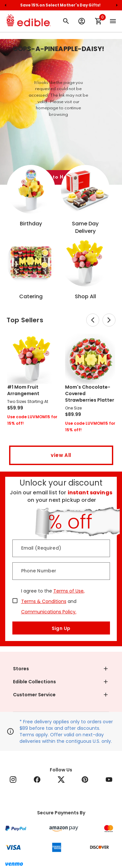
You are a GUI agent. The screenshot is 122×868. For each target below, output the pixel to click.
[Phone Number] (61, 571)
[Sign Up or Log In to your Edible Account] (82, 21)
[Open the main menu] (113, 21)
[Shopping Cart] (99, 21)
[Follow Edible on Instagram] (13, 780)
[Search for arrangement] (66, 21)
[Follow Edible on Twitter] (61, 780)
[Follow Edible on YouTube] (109, 780)
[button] (61, 669)
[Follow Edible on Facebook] (37, 780)
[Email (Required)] (61, 548)
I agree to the (37, 591)
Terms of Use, (69, 591)
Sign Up (61, 628)
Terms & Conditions (44, 601)
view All (61, 455)
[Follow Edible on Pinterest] (85, 780)
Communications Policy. (49, 612)
